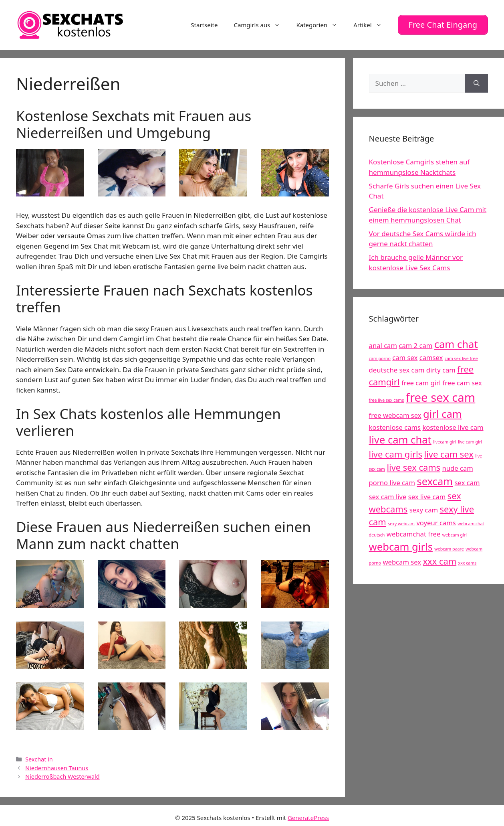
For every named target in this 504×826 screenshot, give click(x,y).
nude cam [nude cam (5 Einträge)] (457, 466)
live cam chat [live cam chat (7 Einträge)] (400, 438)
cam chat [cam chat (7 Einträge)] (456, 342)
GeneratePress (308, 815)
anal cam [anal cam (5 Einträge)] (383, 343)
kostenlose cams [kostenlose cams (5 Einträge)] (395, 425)
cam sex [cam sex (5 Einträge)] (405, 355)
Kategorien (321, 24)
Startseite (204, 24)
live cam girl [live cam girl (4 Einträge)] (470, 440)
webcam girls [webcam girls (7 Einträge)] (401, 544)
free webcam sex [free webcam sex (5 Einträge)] (395, 413)
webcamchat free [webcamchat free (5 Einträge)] (413, 531)
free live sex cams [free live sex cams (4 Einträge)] (387, 398)
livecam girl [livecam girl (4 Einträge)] (445, 440)
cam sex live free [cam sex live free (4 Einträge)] (461, 356)
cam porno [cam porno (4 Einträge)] (380, 356)
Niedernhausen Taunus (57, 766)
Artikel (371, 24)
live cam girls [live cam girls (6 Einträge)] (396, 452)
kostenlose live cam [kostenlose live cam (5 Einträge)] (453, 425)
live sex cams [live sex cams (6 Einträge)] (413, 465)
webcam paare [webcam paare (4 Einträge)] (449, 547)
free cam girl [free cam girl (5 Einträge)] (421, 381)
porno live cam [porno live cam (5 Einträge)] (392, 481)
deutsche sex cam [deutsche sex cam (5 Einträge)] (397, 367)
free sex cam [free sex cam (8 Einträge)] (440, 395)
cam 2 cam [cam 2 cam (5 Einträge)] (415, 343)
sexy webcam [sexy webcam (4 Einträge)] (401, 522)
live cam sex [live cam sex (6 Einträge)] (449, 452)
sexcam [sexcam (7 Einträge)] (435, 479)
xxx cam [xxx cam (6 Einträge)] (440, 559)
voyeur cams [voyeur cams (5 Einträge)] (436, 521)
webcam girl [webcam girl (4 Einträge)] (455, 532)
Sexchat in (39, 757)
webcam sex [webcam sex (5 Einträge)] (402, 560)
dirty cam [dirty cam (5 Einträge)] (441, 367)
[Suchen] (477, 81)
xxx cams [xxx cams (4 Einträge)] (468, 561)
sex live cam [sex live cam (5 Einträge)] (427, 494)
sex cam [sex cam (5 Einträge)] (467, 481)
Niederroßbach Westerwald (62, 774)
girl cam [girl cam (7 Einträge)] (443, 412)
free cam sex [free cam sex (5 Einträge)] (462, 381)
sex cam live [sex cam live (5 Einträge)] (388, 494)
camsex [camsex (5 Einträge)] (431, 355)
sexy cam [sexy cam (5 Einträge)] (424, 507)
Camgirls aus (261, 24)
